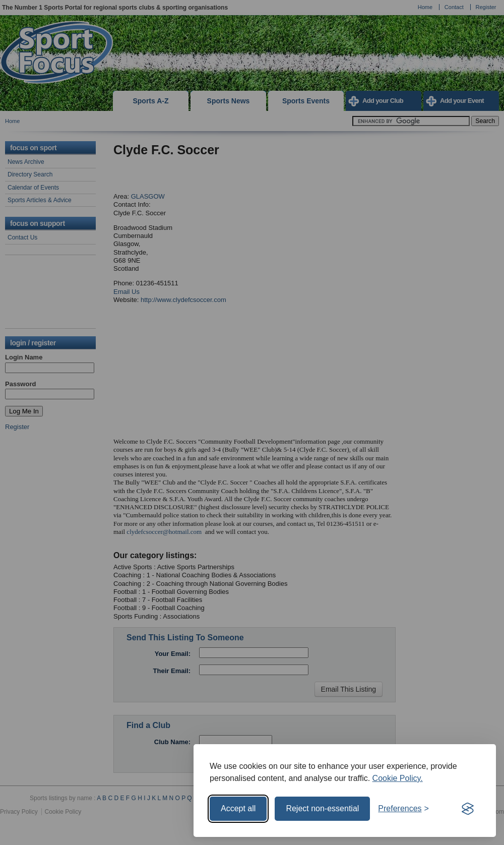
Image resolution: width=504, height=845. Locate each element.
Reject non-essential (322, 808)
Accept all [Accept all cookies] (238, 808)
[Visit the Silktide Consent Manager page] (468, 809)
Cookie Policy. (398, 778)
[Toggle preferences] (403, 809)
